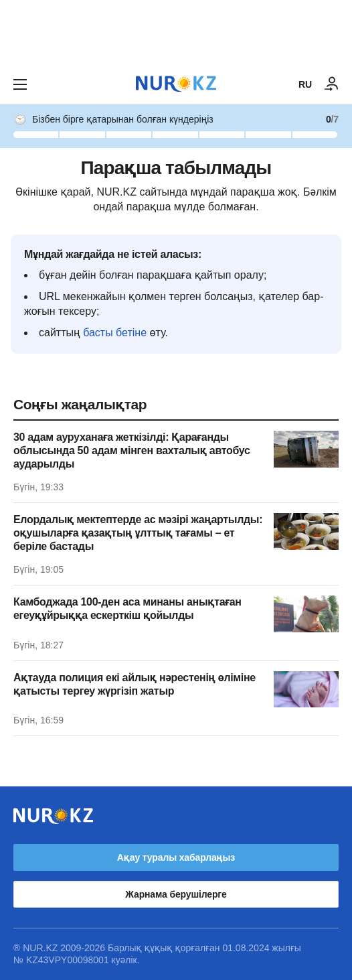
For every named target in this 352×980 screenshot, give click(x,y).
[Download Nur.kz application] (176, 32)
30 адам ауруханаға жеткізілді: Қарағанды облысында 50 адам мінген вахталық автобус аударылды (132, 450)
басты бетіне (115, 333)
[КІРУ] (332, 84)
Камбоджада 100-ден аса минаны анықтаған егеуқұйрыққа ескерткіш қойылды (127, 609)
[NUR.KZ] (176, 84)
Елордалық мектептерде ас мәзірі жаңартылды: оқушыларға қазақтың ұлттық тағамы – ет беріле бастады (138, 533)
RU (305, 84)
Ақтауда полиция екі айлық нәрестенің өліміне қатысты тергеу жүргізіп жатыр (135, 684)
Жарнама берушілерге (176, 894)
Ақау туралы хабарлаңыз (176, 857)
